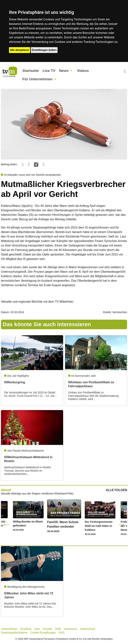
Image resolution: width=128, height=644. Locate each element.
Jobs (37, 629)
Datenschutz (88, 629)
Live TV (49, 71)
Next (122, 524)
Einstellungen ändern (44, 50)
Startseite (31, 71)
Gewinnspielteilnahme (14, 633)
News (64, 71)
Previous (6, 524)
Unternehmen (9, 629)
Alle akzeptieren (20, 50)
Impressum (70, 629)
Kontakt (47, 629)
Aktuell (6, 490)
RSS (62, 633)
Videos (83, 71)
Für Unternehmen (37, 79)
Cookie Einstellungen (43, 633)
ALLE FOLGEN (116, 490)
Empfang (26, 629)
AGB (58, 629)
